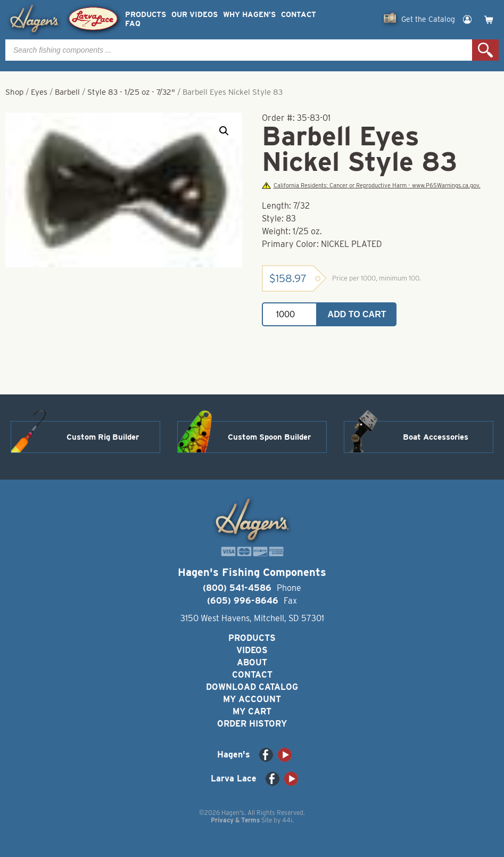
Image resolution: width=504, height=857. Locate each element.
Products (146, 15)
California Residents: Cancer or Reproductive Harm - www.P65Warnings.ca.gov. (371, 186)
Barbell (67, 92)
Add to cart (357, 314)
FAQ (133, 24)
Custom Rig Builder (103, 437)
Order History (252, 724)
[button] (224, 131)
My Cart (252, 711)
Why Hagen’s (249, 15)
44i (287, 820)
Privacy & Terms (235, 820)
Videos (252, 650)
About (252, 662)
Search (485, 50)
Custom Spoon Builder (269, 437)
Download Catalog (252, 687)
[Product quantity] (290, 314)
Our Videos (195, 15)
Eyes (39, 92)
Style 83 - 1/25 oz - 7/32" (131, 92)
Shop (14, 92)
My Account (252, 699)
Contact (299, 15)
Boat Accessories (436, 437)
